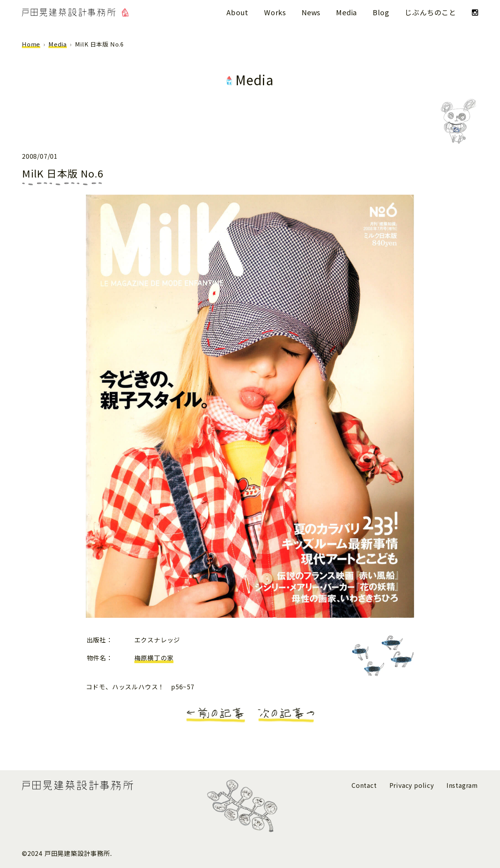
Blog (381, 12)
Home (31, 44)
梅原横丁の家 (154, 658)
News (311, 12)
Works (275, 12)
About (237, 12)
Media (346, 12)
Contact (364, 785)
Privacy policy (412, 785)
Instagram (462, 785)
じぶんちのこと (430, 12)
